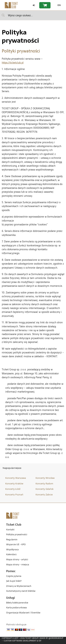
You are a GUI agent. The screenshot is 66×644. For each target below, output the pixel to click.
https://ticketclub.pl (13, 63)
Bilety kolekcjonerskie (17, 603)
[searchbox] (33, 15)
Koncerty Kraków (14, 483)
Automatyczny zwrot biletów (21, 591)
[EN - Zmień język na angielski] (58, 5)
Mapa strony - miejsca (18, 565)
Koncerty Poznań (14, 494)
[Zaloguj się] (34, 5)
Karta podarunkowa (16, 608)
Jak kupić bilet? (14, 581)
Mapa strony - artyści (17, 560)
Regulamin (12, 540)
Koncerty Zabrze (44, 494)
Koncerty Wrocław (45, 478)
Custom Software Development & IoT (23, 641)
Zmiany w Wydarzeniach (19, 586)
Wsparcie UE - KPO (16, 545)
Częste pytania (14, 576)
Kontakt (10, 530)
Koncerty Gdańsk (45, 489)
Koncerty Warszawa (16, 478)
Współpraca (12, 550)
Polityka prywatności (17, 535)
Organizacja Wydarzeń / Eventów (23, 613)
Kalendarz (11, 555)
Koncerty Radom (44, 483)
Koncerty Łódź (13, 489)
